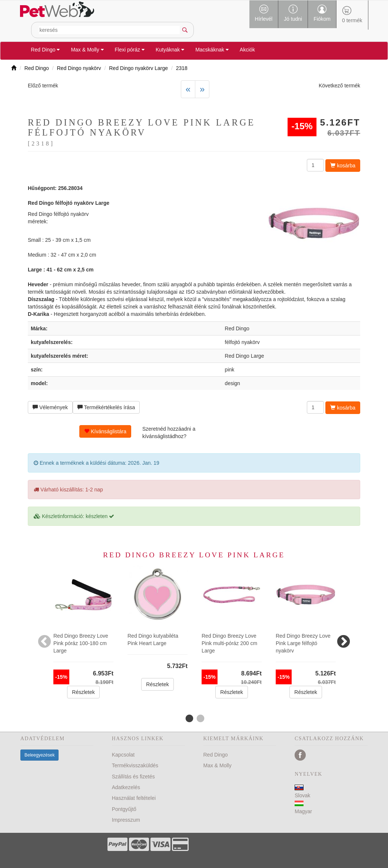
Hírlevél (264, 13)
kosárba (343, 166)
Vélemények (50, 407)
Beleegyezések (39, 755)
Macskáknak (212, 50)
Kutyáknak (170, 50)
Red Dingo (45, 50)
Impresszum (126, 820)
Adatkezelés (126, 787)
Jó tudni (293, 13)
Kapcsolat (123, 755)
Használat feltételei (134, 798)
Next (344, 638)
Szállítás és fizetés (133, 777)
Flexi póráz (130, 50)
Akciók (247, 50)
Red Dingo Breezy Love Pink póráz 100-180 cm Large (81, 643)
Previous (44, 638)
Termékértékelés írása (106, 407)
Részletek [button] (83, 692)
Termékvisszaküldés (135, 765)
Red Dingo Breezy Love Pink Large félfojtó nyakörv (303, 643)
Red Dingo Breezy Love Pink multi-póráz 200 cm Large (229, 643)
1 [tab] (189, 719)
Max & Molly (87, 50)
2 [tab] (200, 719)
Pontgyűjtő (124, 809)
